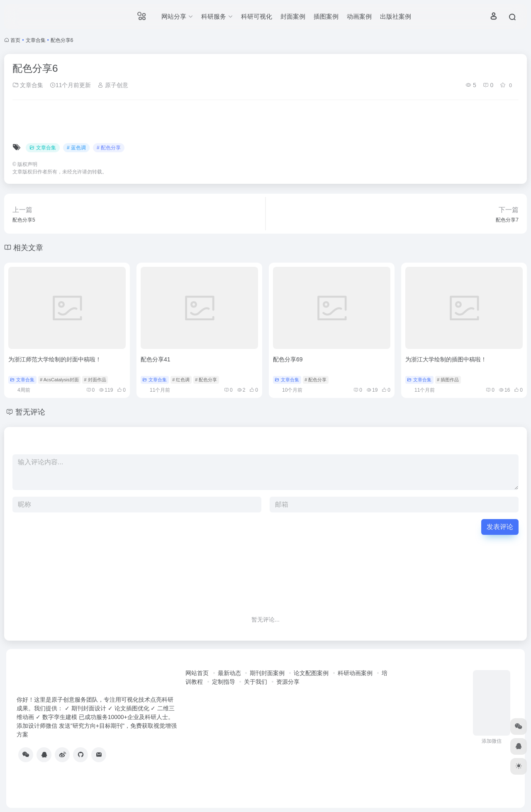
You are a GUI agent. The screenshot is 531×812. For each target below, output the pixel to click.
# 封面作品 (95, 380)
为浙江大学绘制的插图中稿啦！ (446, 359)
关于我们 (256, 682)
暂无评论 (30, 412)
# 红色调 (181, 380)
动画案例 (359, 16)
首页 (15, 40)
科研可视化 (257, 16)
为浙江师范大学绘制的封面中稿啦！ (55, 359)
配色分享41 (156, 359)
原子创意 (113, 85)
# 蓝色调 (76, 148)
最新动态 (229, 673)
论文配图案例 (311, 673)
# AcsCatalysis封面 (59, 380)
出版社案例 (396, 16)
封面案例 (293, 16)
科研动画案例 (355, 673)
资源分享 (288, 682)
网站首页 (197, 673)
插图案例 (326, 16)
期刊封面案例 (267, 673)
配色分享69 (288, 359)
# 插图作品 (448, 380)
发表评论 (500, 527)
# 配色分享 (109, 148)
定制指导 (224, 682)
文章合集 (36, 40)
